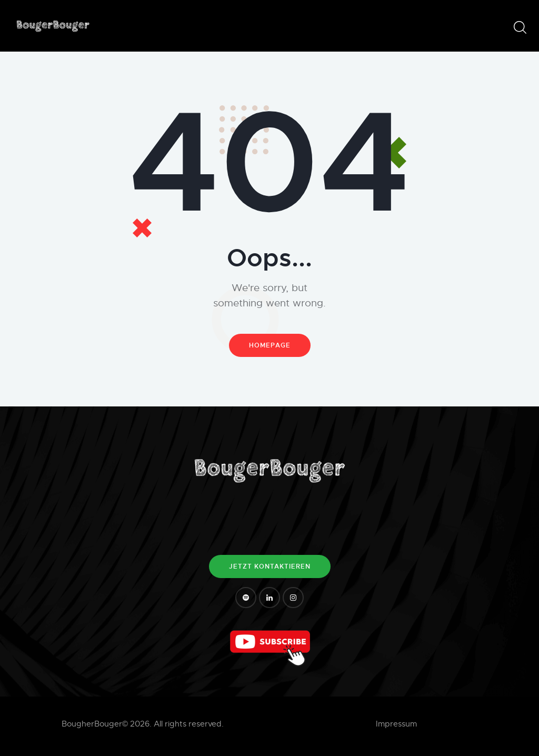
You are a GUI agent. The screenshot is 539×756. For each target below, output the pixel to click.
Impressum (396, 724)
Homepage (270, 345)
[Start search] (519, 28)
